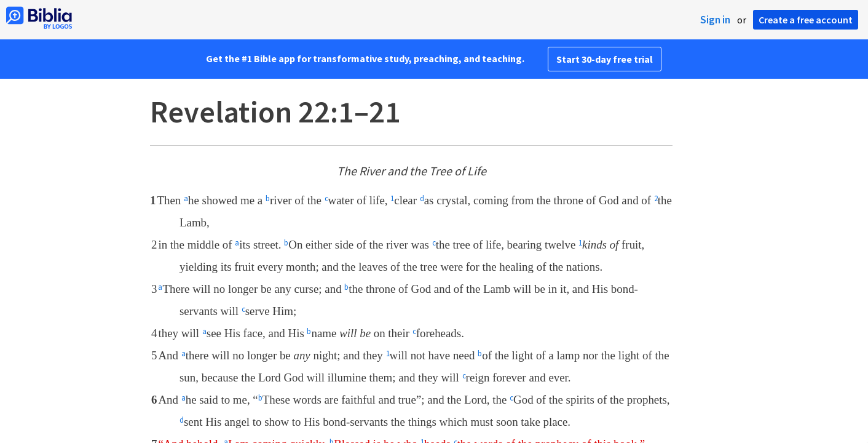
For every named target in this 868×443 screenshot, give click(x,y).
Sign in (715, 20)
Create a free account (806, 20)
